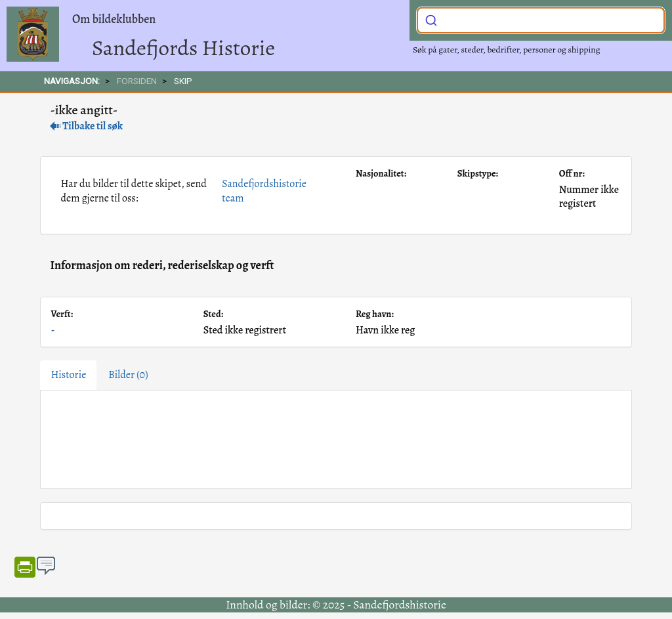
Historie (68, 375)
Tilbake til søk (86, 126)
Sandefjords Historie (183, 48)
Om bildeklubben (114, 19)
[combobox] (541, 20)
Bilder (128, 375)
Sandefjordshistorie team (264, 191)
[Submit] (431, 19)
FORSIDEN (137, 81)
